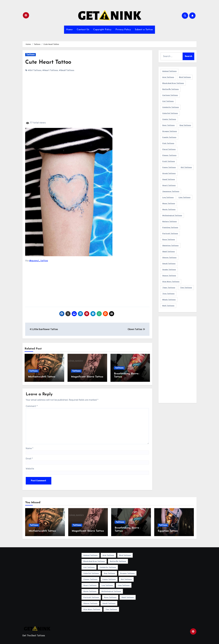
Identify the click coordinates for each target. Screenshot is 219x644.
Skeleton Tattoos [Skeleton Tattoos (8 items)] (170, 245)
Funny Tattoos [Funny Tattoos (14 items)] (169, 167)
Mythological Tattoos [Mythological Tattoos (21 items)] (172, 215)
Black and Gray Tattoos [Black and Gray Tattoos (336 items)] (173, 83)
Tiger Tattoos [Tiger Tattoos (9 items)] (169, 288)
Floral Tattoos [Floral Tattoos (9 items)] (169, 149)
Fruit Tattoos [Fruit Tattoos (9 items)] (169, 161)
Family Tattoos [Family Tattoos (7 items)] (169, 137)
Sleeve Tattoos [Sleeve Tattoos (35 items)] (169, 257)
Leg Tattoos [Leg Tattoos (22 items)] (168, 197)
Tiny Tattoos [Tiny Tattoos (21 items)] (186, 288)
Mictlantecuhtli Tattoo (42, 377)
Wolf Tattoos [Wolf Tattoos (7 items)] (168, 306)
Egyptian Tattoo (168, 531)
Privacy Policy (123, 30)
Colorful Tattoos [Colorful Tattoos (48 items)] (170, 113)
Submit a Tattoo (144, 30)
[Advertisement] (88, 99)
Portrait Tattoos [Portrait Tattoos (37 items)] (170, 233)
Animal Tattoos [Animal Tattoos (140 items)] (169, 71)
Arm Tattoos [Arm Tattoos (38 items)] (168, 77)
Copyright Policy (102, 30)
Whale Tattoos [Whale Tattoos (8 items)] (169, 300)
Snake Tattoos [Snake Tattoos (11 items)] (169, 270)
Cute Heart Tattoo (48, 62)
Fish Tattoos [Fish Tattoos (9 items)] (168, 143)
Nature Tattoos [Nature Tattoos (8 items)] (170, 221)
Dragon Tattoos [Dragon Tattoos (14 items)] (170, 131)
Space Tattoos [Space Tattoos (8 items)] (169, 276)
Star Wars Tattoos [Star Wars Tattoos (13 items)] (171, 282)
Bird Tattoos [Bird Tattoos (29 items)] (185, 77)
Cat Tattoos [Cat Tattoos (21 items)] (168, 101)
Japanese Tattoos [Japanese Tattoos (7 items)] (171, 191)
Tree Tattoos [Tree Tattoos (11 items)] (168, 294)
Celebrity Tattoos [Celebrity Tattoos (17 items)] (171, 107)
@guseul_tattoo (39, 261)
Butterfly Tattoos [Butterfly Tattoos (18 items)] (171, 89)
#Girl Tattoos (35, 70)
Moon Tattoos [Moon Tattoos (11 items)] (169, 203)
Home (69, 30)
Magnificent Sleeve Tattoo (87, 377)
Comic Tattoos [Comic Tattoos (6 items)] (169, 119)
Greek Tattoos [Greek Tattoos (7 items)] (169, 173)
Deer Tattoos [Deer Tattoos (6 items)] (169, 125)
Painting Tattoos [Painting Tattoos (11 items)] (170, 227)
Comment (32, 406)
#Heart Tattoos (50, 70)
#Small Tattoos (67, 70)
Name (30, 448)
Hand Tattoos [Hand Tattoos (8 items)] (169, 179)
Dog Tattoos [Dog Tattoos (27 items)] (185, 125)
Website (30, 469)
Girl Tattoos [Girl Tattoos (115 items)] (186, 167)
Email (29, 459)
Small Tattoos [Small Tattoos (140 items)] (169, 263)
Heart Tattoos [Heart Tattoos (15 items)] (169, 185)
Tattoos (30, 55)
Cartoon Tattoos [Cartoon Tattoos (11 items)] (170, 95)
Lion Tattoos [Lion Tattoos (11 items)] (185, 197)
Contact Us (83, 30)
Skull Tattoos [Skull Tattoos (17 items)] (169, 251)
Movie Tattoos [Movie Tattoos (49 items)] (169, 209)
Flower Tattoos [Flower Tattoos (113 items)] (169, 155)
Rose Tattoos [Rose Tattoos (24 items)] (169, 239)
